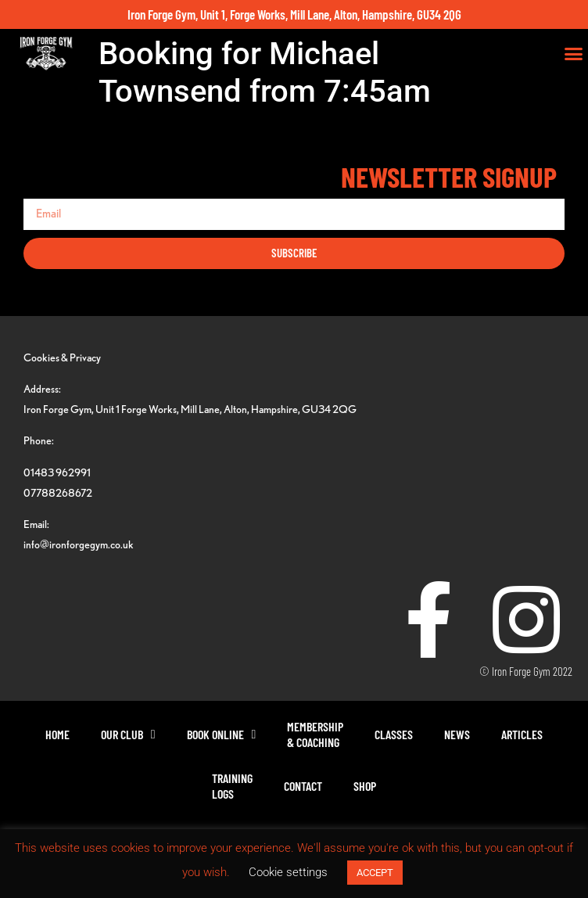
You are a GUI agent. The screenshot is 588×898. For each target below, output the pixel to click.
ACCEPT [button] (375, 873)
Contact (303, 786)
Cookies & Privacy (62, 357)
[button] (574, 54)
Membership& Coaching (315, 734)
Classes (394, 734)
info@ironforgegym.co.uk (79, 544)
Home (57, 734)
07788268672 (58, 492)
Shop (365, 786)
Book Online (222, 735)
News (457, 734)
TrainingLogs (232, 786)
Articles (522, 734)
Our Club (128, 735)
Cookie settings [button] (288, 872)
